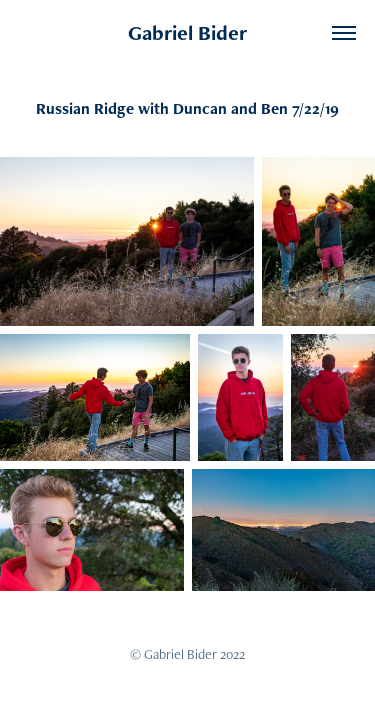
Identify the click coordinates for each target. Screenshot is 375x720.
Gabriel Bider (187, 32)
